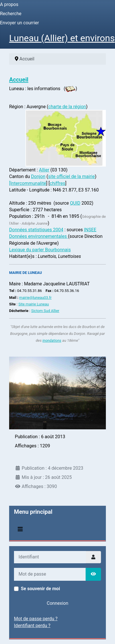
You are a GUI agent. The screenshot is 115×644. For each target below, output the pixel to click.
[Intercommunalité (28, 183)
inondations (52, 340)
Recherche (11, 14)
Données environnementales (39, 236)
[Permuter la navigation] (20, 529)
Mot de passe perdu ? (36, 619)
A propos (9, 4)
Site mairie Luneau (34, 304)
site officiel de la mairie (71, 176)
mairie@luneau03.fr (35, 298)
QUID (75, 203)
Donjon (38, 176)
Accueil (19, 80)
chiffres (57, 183)
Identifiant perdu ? (32, 626)
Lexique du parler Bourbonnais (40, 250)
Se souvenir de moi (40, 589)
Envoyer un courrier (20, 23)
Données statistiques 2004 (36, 230)
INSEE (90, 230)
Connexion (57, 603)
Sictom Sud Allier (45, 311)
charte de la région (67, 107)
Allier (44, 170)
